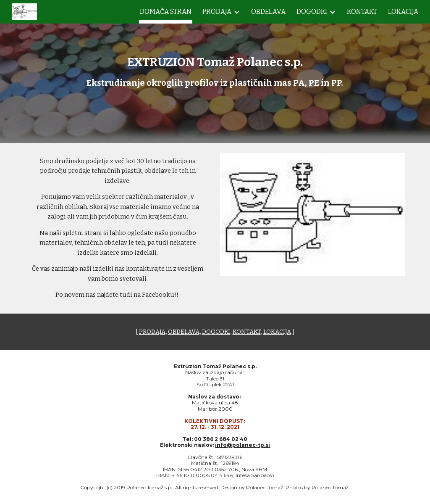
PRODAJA (152, 332)
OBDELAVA (184, 332)
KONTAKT (247, 332)
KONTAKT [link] (362, 12)
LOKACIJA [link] (403, 12)
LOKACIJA (277, 332)
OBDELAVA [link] (268, 12)
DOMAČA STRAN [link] (166, 12)
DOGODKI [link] (312, 12)
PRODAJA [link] (217, 12)
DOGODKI (216, 332)
